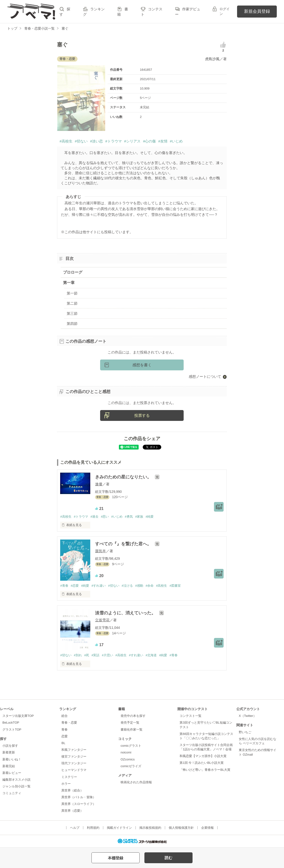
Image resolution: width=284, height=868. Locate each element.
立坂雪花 (102, 620)
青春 (65, 730)
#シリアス (132, 141)
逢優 (99, 484)
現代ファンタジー (74, 763)
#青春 (64, 586)
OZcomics (128, 759)
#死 (87, 655)
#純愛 (150, 517)
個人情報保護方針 (181, 828)
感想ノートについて (205, 376)
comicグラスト (131, 746)
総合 (65, 716)
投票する (142, 415)
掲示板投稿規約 (150, 828)
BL (63, 743)
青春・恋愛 (69, 723)
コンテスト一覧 (190, 716)
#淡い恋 (96, 141)
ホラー (66, 784)
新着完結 (9, 766)
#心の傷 (149, 141)
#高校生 (66, 141)
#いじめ (176, 141)
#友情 (163, 141)
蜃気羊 (100, 551)
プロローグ (73, 272)
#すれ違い (99, 586)
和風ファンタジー (74, 750)
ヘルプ (75, 828)
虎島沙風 (212, 59)
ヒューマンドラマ (74, 770)
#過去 (94, 517)
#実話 (95, 655)
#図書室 (175, 586)
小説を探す (10, 746)
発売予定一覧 (130, 723)
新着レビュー (12, 773)
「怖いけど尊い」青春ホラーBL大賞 (205, 770)
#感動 (139, 586)
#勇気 (129, 517)
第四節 (72, 324)
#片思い (107, 655)
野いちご (245, 732)
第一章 (69, 283)
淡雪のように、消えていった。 (126, 613)
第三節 (72, 313)
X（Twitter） (248, 716)
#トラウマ (113, 141)
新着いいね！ (12, 759)
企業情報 (207, 828)
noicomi (126, 752)
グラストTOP (12, 730)
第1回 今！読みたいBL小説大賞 (202, 763)
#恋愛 (75, 586)
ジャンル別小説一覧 (16, 786)
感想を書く (142, 365)
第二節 (72, 303)
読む (168, 858)
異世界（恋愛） (72, 811)
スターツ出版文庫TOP (18, 716)
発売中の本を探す (133, 716)
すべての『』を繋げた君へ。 (124, 544)
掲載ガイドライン (119, 828)
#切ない (81, 141)
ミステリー (69, 777)
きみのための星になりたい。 (124, 477)
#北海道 (151, 655)
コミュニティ (12, 793)
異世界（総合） (72, 790)
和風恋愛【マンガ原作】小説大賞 (203, 756)
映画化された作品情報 (136, 782)
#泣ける (127, 586)
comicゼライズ (131, 766)
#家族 (139, 517)
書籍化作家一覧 (132, 730)
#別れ (78, 655)
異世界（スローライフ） (79, 804)
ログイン (225, 11)
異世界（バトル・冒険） (79, 797)
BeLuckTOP (11, 723)
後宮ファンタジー (74, 756)
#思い (105, 517)
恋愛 (65, 736)
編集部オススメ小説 (16, 780)
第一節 (72, 293)
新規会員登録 (257, 11)
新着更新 (9, 752)
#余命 (150, 586)
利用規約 (93, 828)
